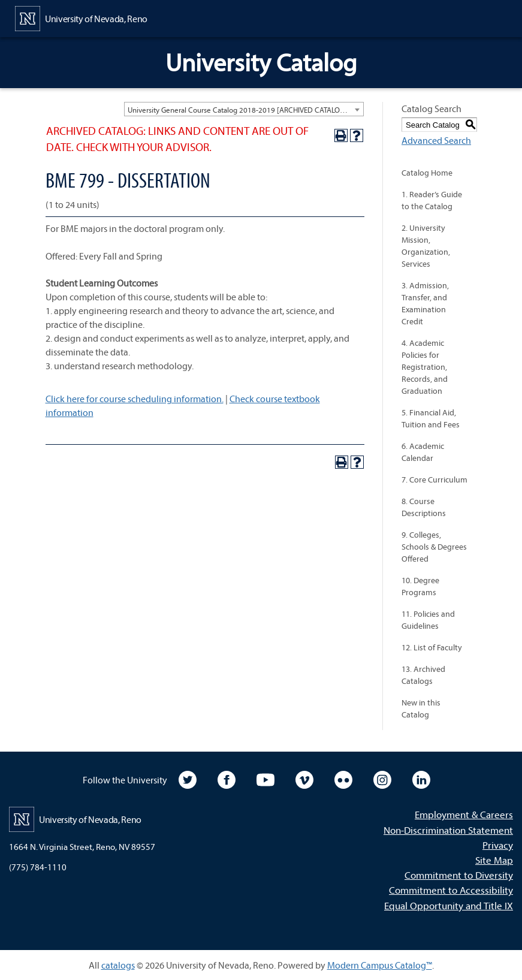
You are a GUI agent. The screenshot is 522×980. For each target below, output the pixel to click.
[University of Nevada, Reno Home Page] (81, 17)
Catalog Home (427, 173)
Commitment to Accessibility (451, 890)
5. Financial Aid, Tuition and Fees (431, 418)
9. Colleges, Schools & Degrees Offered (434, 547)
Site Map (494, 860)
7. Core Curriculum (435, 480)
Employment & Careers (464, 814)
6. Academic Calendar (423, 452)
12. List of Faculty (432, 647)
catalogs (118, 965)
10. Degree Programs (420, 586)
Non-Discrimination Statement (448, 830)
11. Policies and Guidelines (428, 620)
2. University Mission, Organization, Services (426, 246)
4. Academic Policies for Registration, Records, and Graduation (425, 367)
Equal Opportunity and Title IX (449, 905)
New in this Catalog (421, 708)
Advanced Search (436, 140)
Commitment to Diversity (459, 875)
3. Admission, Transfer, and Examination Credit (425, 303)
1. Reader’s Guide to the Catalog (432, 200)
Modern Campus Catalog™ (380, 965)
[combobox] (244, 109)
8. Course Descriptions (424, 507)
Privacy (498, 845)
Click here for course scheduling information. (135, 399)
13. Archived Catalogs (423, 675)
